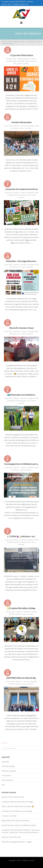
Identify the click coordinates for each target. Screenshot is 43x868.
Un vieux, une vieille (9, 816)
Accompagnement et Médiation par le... (21, 464)
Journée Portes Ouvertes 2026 (13, 797)
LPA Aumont (6, 776)
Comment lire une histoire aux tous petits (17, 811)
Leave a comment (23, 64)
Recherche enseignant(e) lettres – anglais (17, 842)
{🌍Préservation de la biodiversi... (21, 395)
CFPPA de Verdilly (18, 61)
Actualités (9, 61)
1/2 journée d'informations (22, 55)
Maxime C (17, 126)
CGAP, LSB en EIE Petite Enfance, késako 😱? (18, 806)
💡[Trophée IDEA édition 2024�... (21, 608)
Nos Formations (8, 780)
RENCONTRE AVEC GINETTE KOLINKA (15, 821)
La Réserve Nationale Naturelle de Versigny (18, 802)
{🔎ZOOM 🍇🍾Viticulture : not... (22, 536)
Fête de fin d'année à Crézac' (21, 328)
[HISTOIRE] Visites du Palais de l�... (21, 678)
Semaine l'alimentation (21, 122)
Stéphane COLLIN (23, 59)
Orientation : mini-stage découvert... (22, 261)
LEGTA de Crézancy (31, 61)
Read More (21, 176)
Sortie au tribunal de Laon (11, 837)
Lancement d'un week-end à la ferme (21, 189)
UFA (15, 64)
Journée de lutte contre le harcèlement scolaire (19, 825)
